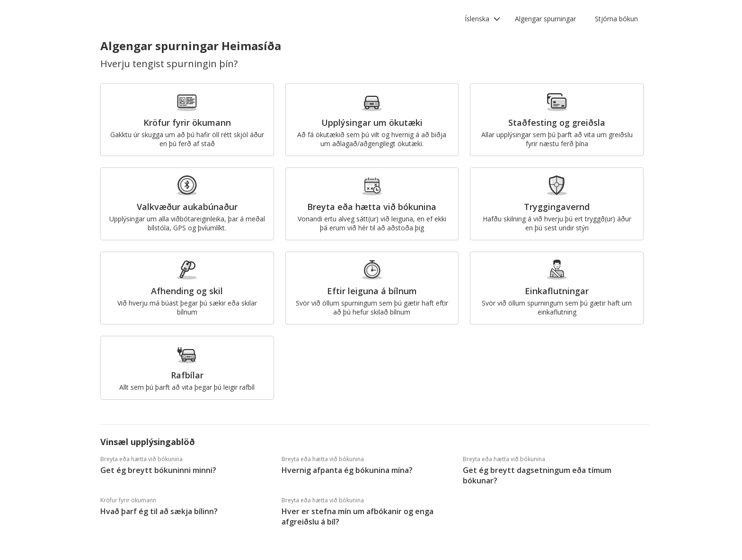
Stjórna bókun (616, 19)
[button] (483, 19)
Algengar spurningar (545, 19)
